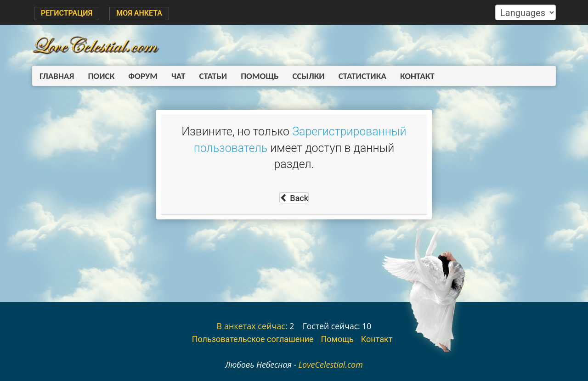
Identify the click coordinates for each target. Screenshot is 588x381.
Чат (178, 76)
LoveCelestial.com (331, 364)
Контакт (417, 76)
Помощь (260, 76)
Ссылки (309, 76)
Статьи (213, 76)
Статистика (362, 76)
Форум (143, 76)
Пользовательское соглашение (253, 339)
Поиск (101, 76)
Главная (57, 76)
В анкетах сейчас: (252, 326)
